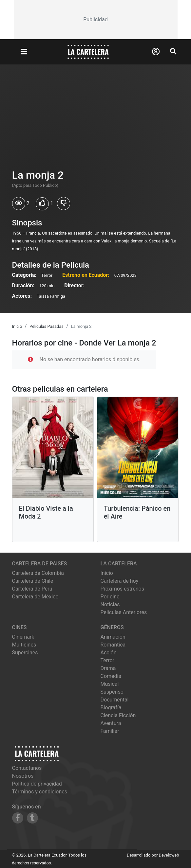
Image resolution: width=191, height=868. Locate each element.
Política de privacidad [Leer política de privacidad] (37, 784)
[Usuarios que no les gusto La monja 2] (64, 204)
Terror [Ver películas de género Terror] (108, 660)
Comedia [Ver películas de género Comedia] (111, 676)
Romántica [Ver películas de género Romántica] (113, 645)
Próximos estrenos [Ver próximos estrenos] (122, 589)
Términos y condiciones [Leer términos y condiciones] (40, 792)
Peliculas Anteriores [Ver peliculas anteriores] (124, 612)
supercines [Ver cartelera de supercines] (25, 653)
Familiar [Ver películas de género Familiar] (110, 731)
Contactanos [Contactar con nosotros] (27, 768)
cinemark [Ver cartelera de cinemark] (23, 637)
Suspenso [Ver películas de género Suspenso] (112, 692)
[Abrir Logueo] (156, 52)
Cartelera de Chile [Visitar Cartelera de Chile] (33, 581)
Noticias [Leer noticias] (110, 604)
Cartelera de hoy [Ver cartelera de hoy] (120, 581)
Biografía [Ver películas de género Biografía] (111, 708)
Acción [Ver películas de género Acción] (109, 653)
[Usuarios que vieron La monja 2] (19, 204)
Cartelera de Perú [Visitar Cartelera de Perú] (32, 589)
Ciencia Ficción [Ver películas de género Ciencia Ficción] (118, 715)
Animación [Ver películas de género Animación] (113, 637)
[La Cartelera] (88, 52)
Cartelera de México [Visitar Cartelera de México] (35, 597)
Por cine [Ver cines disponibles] (110, 597)
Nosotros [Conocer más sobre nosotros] (23, 776)
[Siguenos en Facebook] (18, 818)
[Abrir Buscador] (173, 51)
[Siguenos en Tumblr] (32, 818)
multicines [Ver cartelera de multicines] (24, 645)
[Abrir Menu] (24, 52)
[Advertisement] (96, 20)
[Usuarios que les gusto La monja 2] (42, 204)
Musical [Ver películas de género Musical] (110, 684)
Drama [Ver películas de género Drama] (108, 668)
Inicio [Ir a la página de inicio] (107, 573)
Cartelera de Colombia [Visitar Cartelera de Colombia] (38, 573)
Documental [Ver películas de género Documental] (115, 700)
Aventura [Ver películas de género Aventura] (111, 723)
